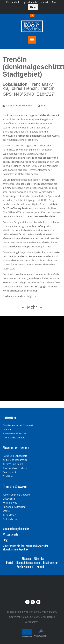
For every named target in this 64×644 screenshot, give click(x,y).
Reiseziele (9, 417)
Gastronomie (10, 472)
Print (44, 105)
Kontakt (41, 567)
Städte (6, 511)
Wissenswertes (11, 534)
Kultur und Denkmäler (15, 460)
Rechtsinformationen (28, 562)
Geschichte (9, 499)
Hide (33, 7)
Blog (5, 540)
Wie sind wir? (10, 503)
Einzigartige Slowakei (14, 433)
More (55, 2)
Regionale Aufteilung (14, 507)
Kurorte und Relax (13, 464)
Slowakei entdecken (16, 448)
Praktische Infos (11, 519)
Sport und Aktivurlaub (15, 468)
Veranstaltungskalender (16, 529)
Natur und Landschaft (15, 456)
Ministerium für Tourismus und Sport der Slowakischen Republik (25, 547)
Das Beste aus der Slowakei (18, 425)
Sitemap (26, 558)
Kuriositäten (9, 515)
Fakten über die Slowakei (16, 495)
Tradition (8, 476)
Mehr (32, 307)
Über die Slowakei (15, 486)
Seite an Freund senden (19, 105)
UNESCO (7, 429)
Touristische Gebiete (14, 437)
